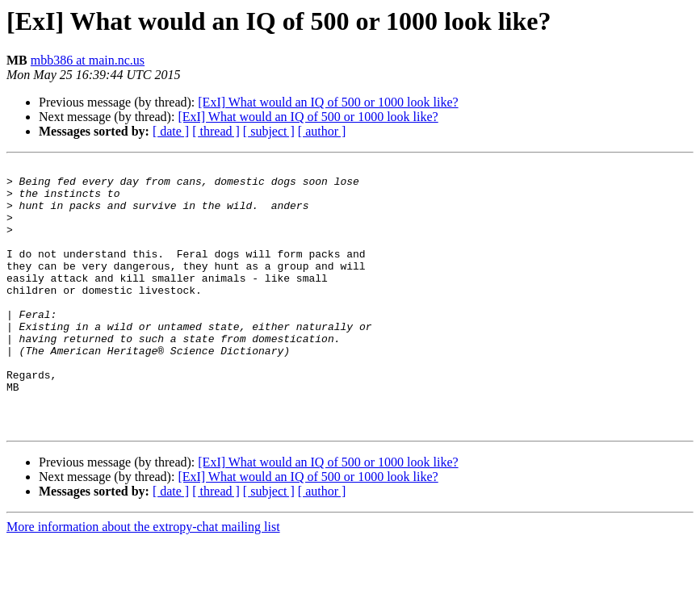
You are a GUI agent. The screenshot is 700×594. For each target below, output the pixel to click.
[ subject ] (269, 131)
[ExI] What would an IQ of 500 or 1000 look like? (328, 102)
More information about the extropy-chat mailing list (143, 580)
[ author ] (322, 131)
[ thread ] (216, 131)
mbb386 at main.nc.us (88, 60)
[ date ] (171, 131)
